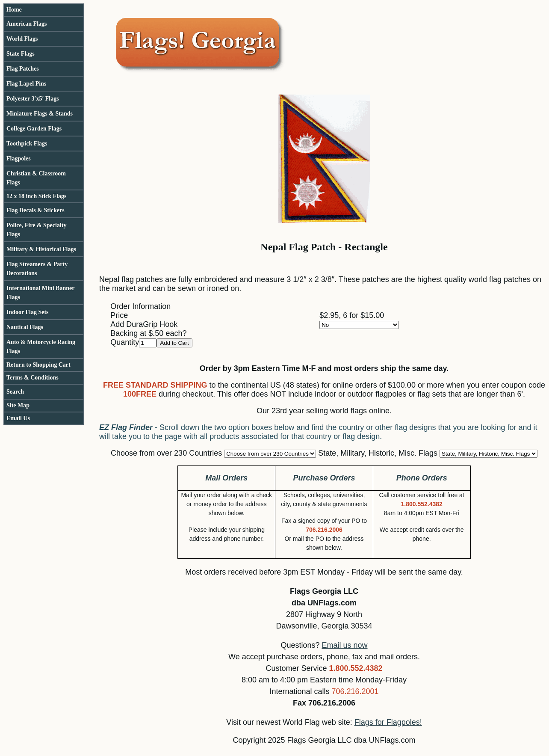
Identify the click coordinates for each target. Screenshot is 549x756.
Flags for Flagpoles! (388, 722)
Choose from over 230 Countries (166, 453)
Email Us (18, 418)
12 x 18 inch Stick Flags (36, 196)
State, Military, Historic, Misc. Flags (378, 453)
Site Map (18, 405)
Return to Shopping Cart (38, 365)
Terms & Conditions (32, 378)
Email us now (345, 645)
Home (14, 10)
